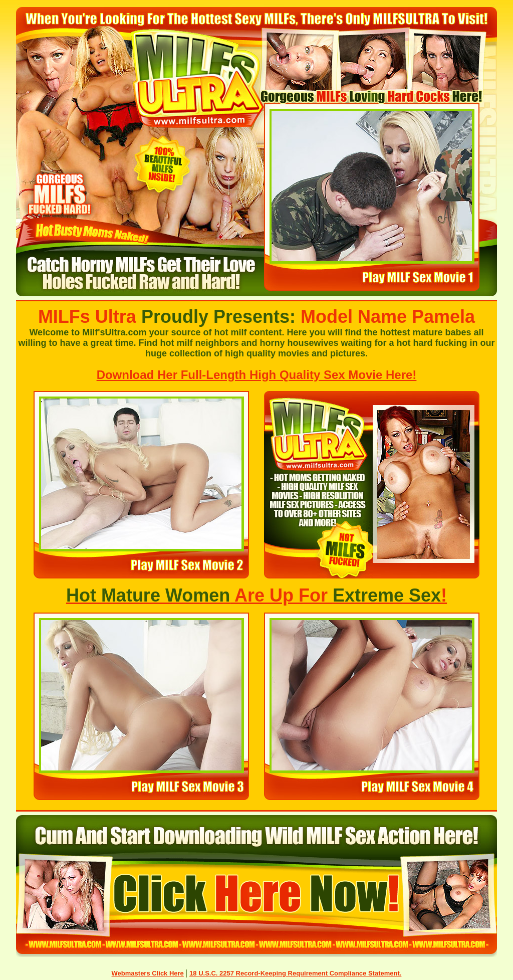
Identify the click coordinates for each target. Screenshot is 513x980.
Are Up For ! (256, 595)
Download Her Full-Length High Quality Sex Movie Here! (257, 375)
